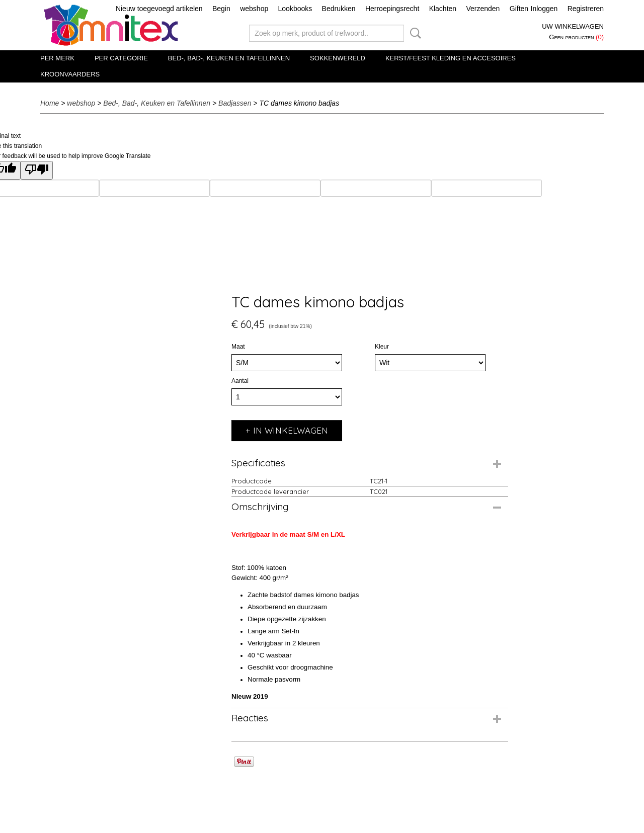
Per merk (57, 58)
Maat (238, 347)
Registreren (586, 9)
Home (50, 103)
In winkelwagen (291, 430)
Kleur (382, 347)
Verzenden (483, 9)
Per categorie (121, 58)
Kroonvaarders (70, 74)
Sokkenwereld (338, 58)
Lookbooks (295, 9)
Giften (519, 9)
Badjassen (235, 103)
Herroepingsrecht (392, 9)
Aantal (240, 381)
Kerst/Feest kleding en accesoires (451, 58)
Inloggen (544, 9)
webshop (254, 9)
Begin (221, 9)
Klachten (443, 9)
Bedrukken (339, 9)
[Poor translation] (37, 170)
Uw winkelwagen (573, 26)
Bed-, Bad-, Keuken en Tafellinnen (229, 58)
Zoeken (414, 33)
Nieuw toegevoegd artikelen (159, 9)
